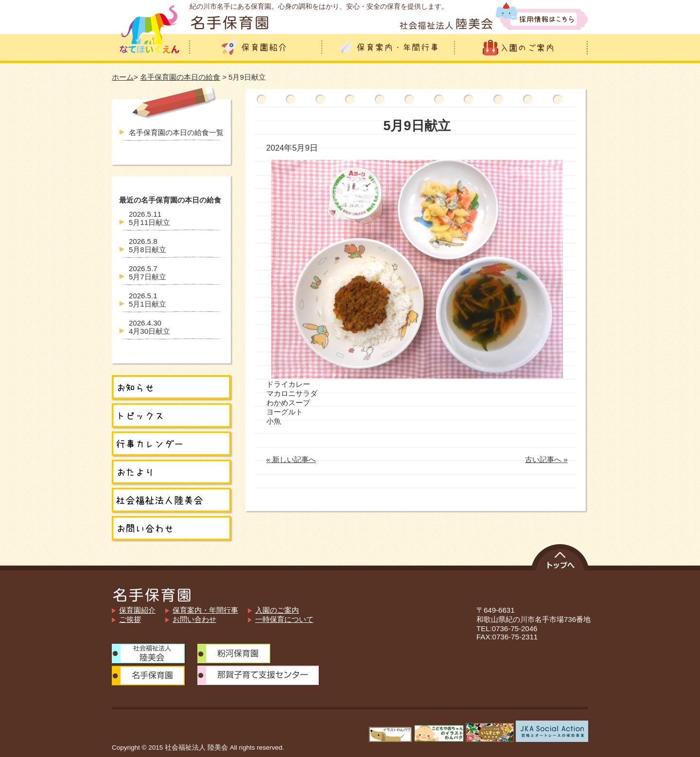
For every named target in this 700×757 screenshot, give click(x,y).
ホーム (123, 77)
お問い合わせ (194, 619)
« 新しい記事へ (291, 459)
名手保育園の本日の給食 (180, 77)
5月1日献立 (148, 300)
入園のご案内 (277, 610)
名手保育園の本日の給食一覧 (176, 132)
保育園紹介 (137, 610)
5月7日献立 (148, 273)
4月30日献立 (149, 327)
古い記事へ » (546, 459)
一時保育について (284, 619)
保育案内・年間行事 (205, 610)
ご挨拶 (130, 619)
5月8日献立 (148, 245)
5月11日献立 (149, 218)
